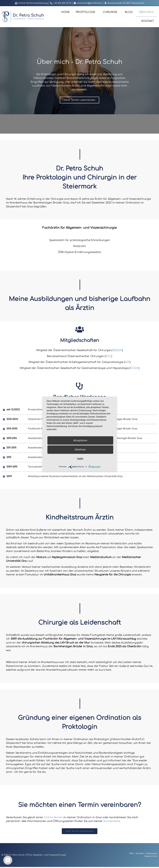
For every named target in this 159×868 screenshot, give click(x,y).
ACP (127, 363)
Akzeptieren (80, 440)
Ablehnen (80, 450)
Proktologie (86, 12)
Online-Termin (53, 818)
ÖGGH (134, 369)
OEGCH (117, 351)
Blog (129, 12)
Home (65, 12)
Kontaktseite (112, 822)
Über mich (146, 12)
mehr (80, 459)
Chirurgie (111, 12)
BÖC (108, 357)
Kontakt (148, 21)
